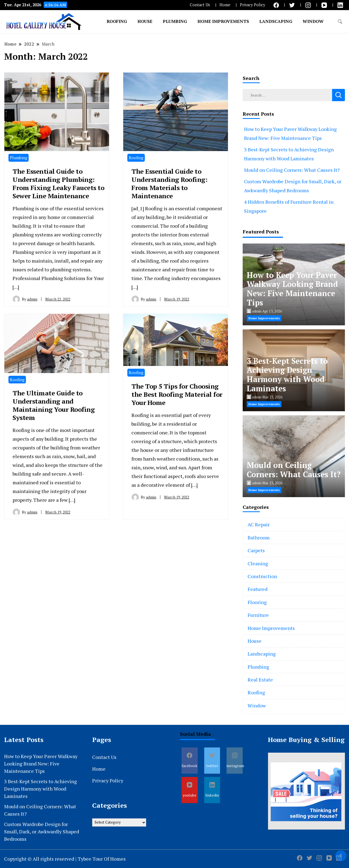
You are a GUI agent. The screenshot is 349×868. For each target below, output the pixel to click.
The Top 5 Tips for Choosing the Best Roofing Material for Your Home (177, 394)
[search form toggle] (340, 22)
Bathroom (259, 537)
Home (225, 5)
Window (313, 21)
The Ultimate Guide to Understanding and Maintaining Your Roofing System (54, 405)
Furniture (258, 615)
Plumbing (175, 21)
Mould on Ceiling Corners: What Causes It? (292, 170)
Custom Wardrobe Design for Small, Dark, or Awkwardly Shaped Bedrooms (42, 831)
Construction (262, 576)
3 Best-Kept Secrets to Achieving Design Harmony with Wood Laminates (287, 375)
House (145, 21)
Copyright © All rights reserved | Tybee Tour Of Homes (65, 859)
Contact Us (200, 5)
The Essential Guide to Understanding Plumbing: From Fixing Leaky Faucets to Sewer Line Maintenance (58, 184)
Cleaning (258, 563)
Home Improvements (223, 21)
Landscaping (276, 21)
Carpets (256, 550)
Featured (258, 589)
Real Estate (260, 680)
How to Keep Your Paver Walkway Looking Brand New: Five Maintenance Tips (292, 289)
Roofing (117, 21)
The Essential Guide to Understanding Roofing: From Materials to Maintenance (169, 184)
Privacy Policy (252, 5)
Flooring (257, 602)
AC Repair (259, 524)
